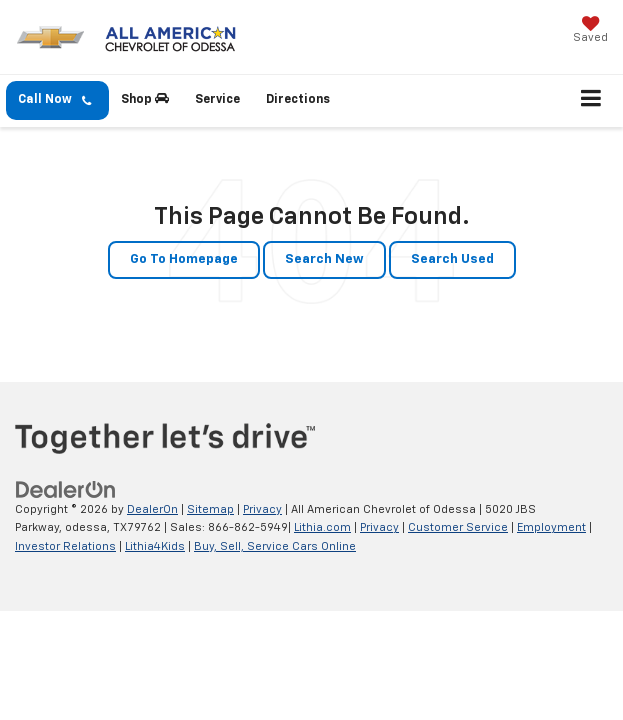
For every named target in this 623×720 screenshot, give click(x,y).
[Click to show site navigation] (591, 101)
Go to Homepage (184, 259)
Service (217, 100)
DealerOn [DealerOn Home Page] (152, 509)
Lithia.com (322, 527)
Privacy (262, 509)
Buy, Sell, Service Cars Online (275, 546)
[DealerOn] (66, 489)
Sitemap (210, 509)
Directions (298, 100)
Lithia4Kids (155, 546)
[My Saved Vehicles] (590, 31)
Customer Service (458, 527)
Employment (551, 527)
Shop (145, 99)
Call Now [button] (54, 100)
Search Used (452, 259)
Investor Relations (65, 546)
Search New (324, 259)
